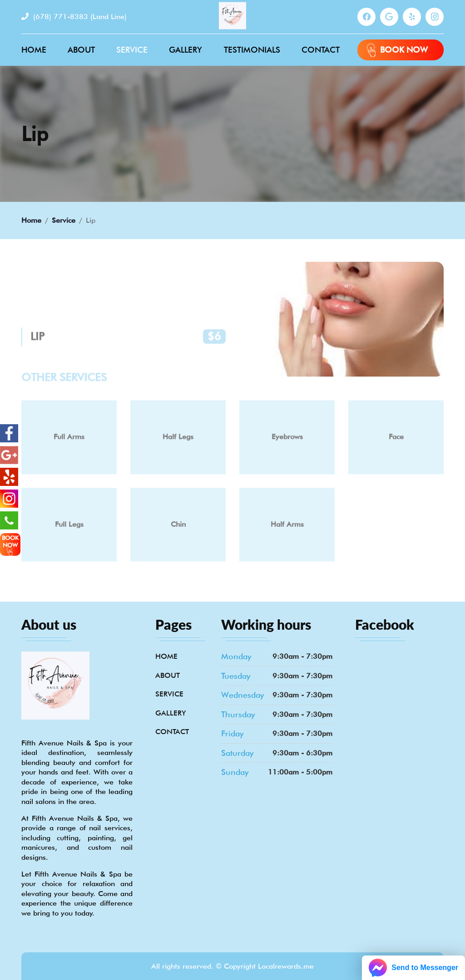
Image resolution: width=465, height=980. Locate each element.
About (81, 50)
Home (34, 50)
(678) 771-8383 (74, 17)
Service (132, 50)
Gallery (186, 50)
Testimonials (252, 50)
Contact (321, 50)
